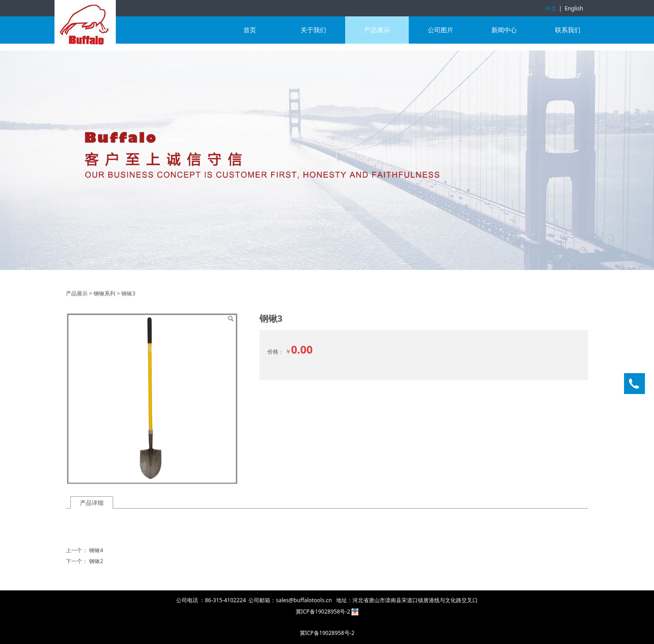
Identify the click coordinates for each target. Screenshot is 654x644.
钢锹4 (96, 550)
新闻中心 (504, 30)
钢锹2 (96, 561)
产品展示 (377, 30)
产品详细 (92, 503)
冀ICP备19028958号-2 (324, 612)
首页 (250, 30)
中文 (551, 8)
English (574, 8)
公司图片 (441, 30)
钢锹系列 (104, 293)
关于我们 (313, 30)
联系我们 (568, 30)
